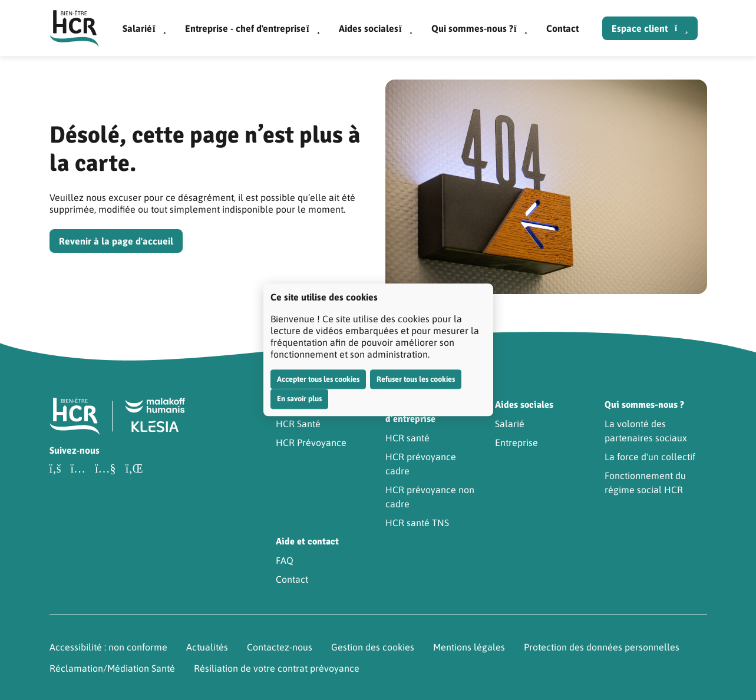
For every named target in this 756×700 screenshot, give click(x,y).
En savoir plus (299, 399)
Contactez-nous (280, 647)
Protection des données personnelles (602, 647)
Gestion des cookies (373, 647)
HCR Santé (298, 424)
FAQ (285, 560)
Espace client (650, 28)
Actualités (207, 647)
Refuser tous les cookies (416, 379)
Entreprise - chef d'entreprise (252, 28)
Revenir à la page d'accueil (116, 241)
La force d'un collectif (650, 457)
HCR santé (407, 438)
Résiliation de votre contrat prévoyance (277, 668)
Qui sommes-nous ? (479, 28)
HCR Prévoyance (311, 443)
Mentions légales (469, 647)
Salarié (144, 28)
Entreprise (516, 443)
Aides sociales (376, 28)
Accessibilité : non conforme (108, 647)
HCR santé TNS (417, 523)
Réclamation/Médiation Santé (112, 668)
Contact (562, 28)
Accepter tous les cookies (318, 379)
